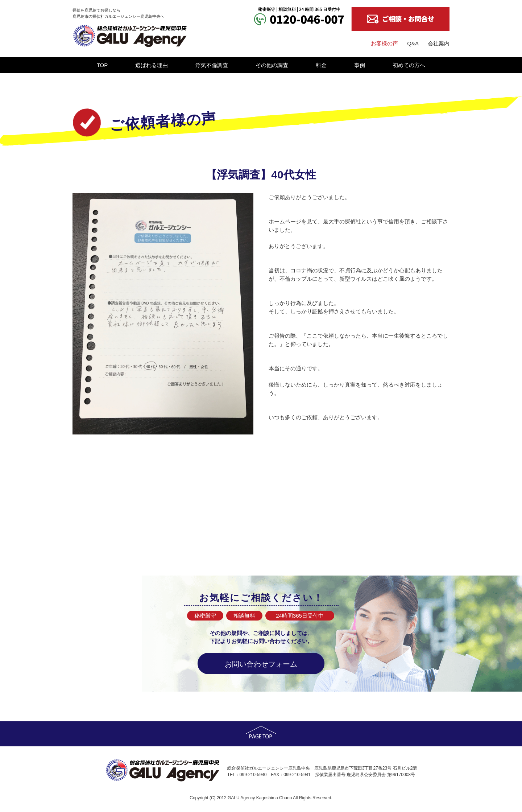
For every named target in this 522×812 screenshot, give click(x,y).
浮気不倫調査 (212, 65)
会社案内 (439, 43)
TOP (102, 65)
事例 (360, 65)
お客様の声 (384, 43)
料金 (321, 65)
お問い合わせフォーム (261, 664)
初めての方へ (409, 65)
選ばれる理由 (152, 65)
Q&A (413, 43)
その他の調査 (272, 65)
